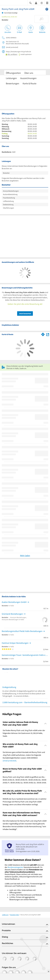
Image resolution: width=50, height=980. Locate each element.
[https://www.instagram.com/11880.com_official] (11, 973)
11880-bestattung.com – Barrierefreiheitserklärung (25, 702)
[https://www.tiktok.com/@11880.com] (17, 973)
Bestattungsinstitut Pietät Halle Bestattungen (22, 631)
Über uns (29, 73)
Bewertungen (12, 83)
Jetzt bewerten (25, 313)
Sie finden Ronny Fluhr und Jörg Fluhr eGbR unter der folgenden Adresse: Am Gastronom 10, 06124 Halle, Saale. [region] (24, 733)
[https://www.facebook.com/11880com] (4, 973)
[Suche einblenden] (30, 3)
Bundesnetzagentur (16, 867)
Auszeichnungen (28, 78)
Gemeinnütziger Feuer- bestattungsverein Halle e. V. (25, 655)
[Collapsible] (45, 723)
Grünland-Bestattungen (12, 614)
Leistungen (11, 78)
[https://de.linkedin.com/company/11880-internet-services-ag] (23, 973)
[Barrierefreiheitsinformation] (42, 3)
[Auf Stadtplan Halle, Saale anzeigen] (48, 334)
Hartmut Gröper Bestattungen (15, 643)
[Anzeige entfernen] (48, 971)
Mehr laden (25, 556)
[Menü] (47, 3)
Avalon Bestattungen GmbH (14, 602)
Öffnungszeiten (13, 73)
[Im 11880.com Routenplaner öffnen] (43, 334)
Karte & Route (30, 83)
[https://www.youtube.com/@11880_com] (30, 973)
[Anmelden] (36, 3)
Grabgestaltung (9, 687)
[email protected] (10, 761)
